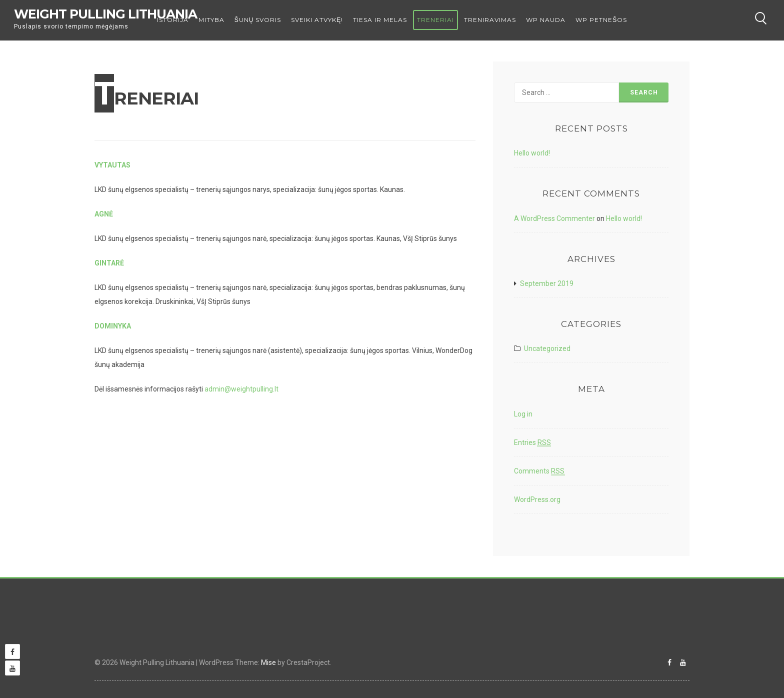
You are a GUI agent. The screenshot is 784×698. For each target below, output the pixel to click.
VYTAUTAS (112, 165)
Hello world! (532, 153)
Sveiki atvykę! (317, 20)
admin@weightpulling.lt (241, 389)
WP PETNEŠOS (601, 20)
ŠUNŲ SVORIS (258, 20)
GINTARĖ (109, 263)
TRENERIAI (435, 20)
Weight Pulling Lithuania (105, 14)
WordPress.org (537, 499)
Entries (532, 443)
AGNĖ (104, 214)
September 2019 (547, 283)
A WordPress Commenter (554, 218)
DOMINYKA (113, 326)
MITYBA (211, 20)
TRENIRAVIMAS (490, 20)
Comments (539, 471)
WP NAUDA (546, 20)
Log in (523, 414)
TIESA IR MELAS (380, 20)
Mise (268, 662)
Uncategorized (547, 348)
